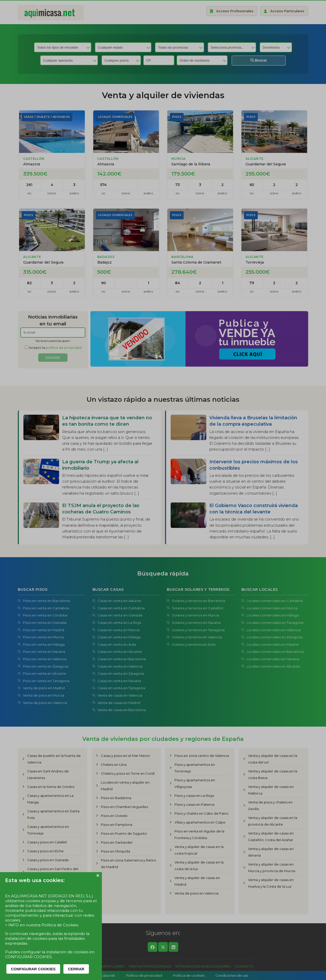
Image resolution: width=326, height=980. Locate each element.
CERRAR (76, 969)
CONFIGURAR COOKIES (33, 969)
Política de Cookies (60, 925)
